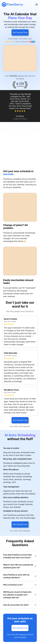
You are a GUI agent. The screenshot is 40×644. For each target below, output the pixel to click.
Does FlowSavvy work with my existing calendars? (20, 576)
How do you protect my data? (20, 605)
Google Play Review (20, 119)
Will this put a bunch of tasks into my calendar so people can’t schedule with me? (20, 595)
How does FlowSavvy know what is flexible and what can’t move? (20, 556)
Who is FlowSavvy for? (20, 585)
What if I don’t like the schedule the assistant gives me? (20, 566)
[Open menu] (37, 5)
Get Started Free (20, 32)
